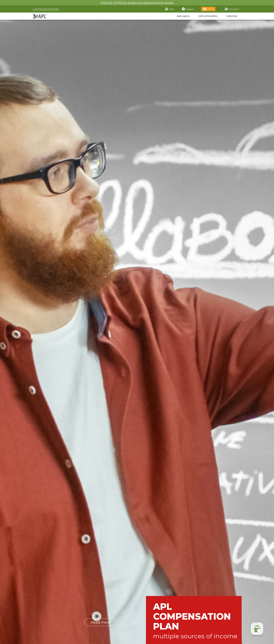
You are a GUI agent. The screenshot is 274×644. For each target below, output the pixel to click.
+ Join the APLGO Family (46, 9)
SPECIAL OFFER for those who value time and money (137, 3)
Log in (211, 9)
